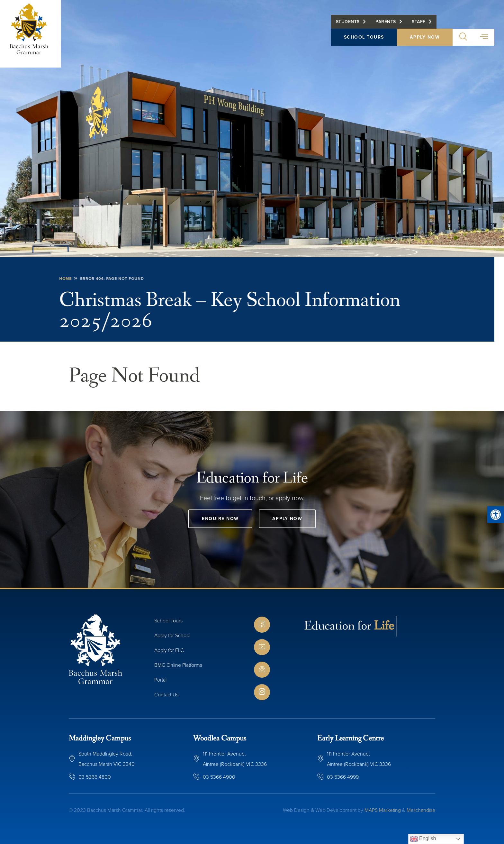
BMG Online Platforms (178, 665)
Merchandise (421, 810)
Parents (386, 22)
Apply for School (172, 635)
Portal (160, 680)
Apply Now (425, 37)
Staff (419, 22)
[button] (496, 515)
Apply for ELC (169, 650)
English (423, 839)
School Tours (364, 37)
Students (348, 22)
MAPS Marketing (383, 810)
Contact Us (166, 695)
